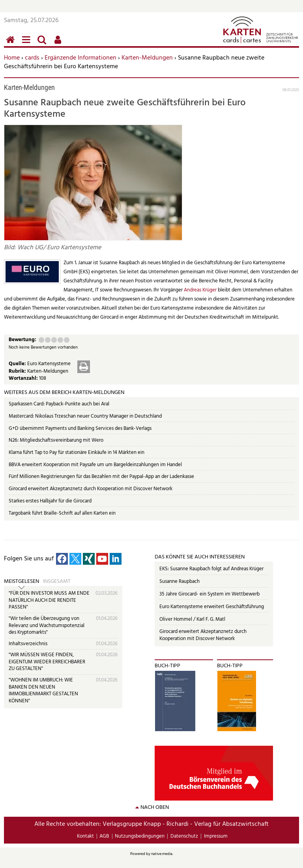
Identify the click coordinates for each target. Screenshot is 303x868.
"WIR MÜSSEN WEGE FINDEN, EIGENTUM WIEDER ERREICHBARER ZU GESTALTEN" (47, 662)
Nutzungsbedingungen (140, 836)
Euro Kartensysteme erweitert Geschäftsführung (212, 607)
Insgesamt (57, 582)
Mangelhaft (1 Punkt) (41, 340)
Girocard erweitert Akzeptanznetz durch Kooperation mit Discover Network (91, 489)
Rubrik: (18, 371)
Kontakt (85, 836)
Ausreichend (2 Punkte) (48, 340)
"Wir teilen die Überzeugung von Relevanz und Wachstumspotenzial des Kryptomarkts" (47, 625)
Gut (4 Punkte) (60, 340)
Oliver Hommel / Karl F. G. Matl (192, 619)
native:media (162, 854)
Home (12, 58)
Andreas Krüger (201, 290)
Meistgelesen (22, 582)
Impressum (216, 836)
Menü (28, 44)
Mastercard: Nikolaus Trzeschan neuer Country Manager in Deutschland (85, 416)
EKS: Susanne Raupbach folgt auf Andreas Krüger (211, 569)
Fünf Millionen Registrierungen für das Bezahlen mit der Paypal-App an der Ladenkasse (101, 477)
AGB (104, 836)
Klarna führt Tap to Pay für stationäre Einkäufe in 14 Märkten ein (77, 453)
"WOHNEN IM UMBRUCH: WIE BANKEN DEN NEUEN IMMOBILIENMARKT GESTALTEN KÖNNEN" (43, 691)
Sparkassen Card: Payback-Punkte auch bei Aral (59, 404)
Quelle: (18, 364)
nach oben (155, 807)
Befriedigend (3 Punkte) (54, 340)
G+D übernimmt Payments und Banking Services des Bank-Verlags (80, 428)
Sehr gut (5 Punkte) (67, 340)
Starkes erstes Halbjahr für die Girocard (50, 501)
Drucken (84, 367)
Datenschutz (184, 836)
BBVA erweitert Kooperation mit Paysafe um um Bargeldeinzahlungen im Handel (95, 465)
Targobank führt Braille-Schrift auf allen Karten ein (62, 513)
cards (32, 58)
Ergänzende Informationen (80, 58)
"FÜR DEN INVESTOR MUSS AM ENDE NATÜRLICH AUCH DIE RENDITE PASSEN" (49, 600)
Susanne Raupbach (180, 581)
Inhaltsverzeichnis (28, 644)
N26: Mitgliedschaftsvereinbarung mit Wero (56, 440)
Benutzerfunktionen (59, 44)
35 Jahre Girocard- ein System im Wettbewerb (209, 594)
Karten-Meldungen (147, 58)
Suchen (43, 44)
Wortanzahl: (24, 378)
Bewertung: (22, 340)
